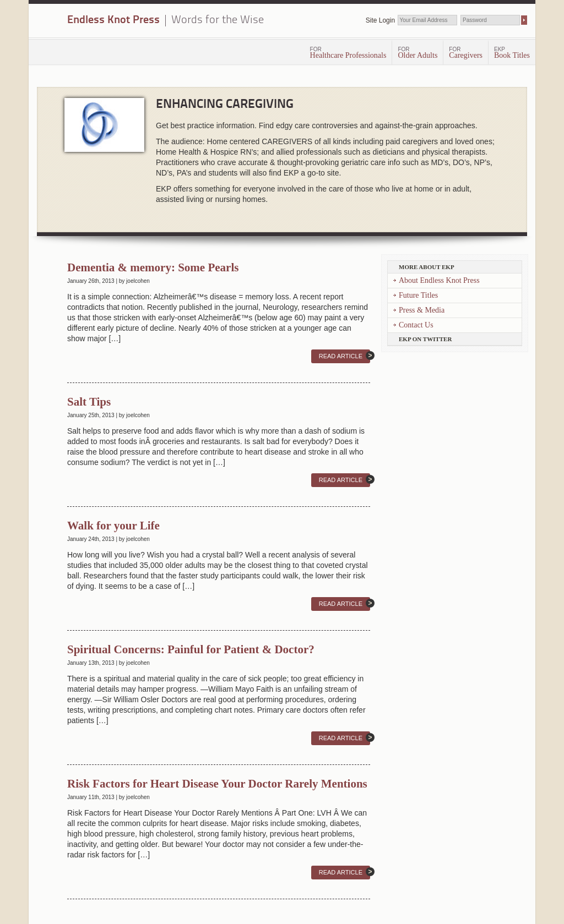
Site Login (380, 20)
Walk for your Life (113, 526)
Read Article (341, 356)
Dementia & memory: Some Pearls (153, 267)
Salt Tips (89, 402)
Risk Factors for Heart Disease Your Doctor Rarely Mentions (217, 784)
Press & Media (422, 310)
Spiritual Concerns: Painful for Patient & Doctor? (191, 649)
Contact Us (416, 325)
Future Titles (418, 295)
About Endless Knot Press (439, 280)
